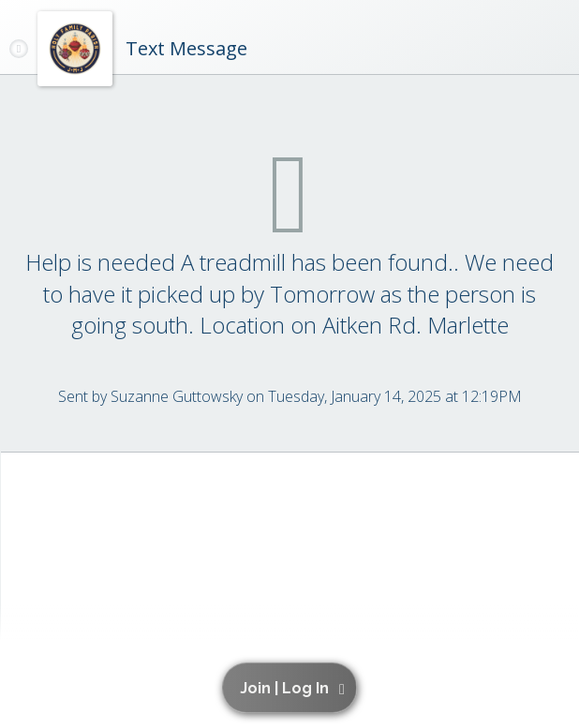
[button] (293, 688)
